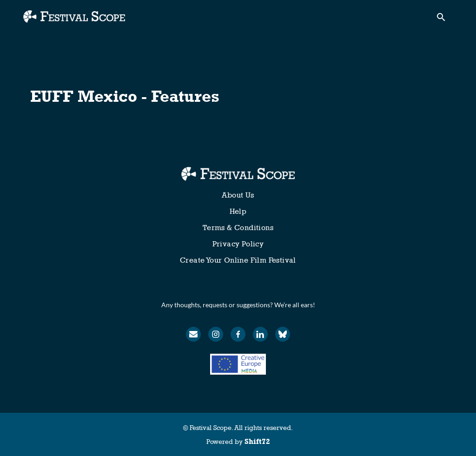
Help (238, 211)
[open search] (444, 19)
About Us (238, 195)
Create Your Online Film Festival (238, 260)
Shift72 (257, 441)
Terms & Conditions (238, 228)
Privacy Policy (238, 244)
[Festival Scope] (238, 174)
